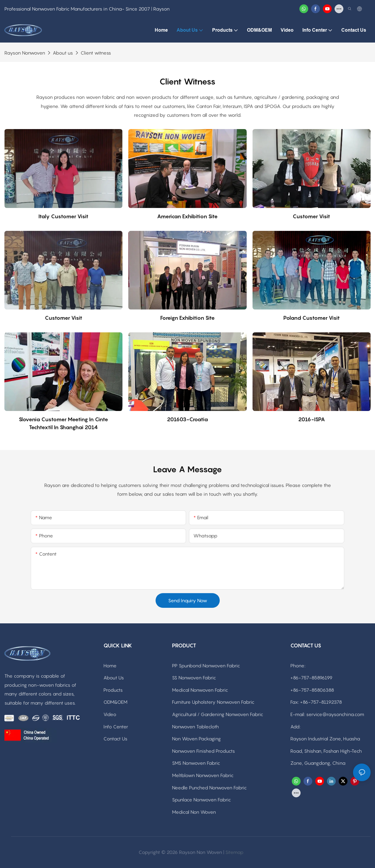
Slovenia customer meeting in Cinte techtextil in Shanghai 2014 (63, 423)
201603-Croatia (187, 419)
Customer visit (311, 216)
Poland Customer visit (312, 318)
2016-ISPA (312, 419)
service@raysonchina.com (335, 714)
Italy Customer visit (63, 216)
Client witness (96, 53)
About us (63, 53)
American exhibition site (187, 216)
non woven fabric (96, 97)
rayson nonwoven (25, 53)
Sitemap (234, 852)
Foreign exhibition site (187, 318)
